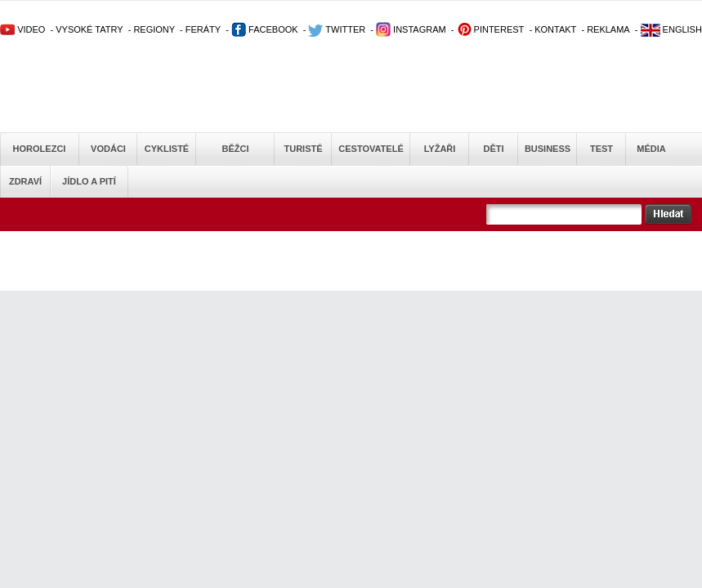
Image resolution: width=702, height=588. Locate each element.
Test (601, 149)
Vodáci (108, 149)
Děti (493, 149)
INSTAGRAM (411, 29)
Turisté (303, 149)
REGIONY (154, 29)
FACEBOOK (265, 29)
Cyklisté (167, 149)
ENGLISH (671, 29)
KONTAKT (555, 29)
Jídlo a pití (89, 181)
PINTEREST (491, 29)
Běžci (236, 149)
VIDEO (22, 29)
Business (548, 149)
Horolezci (40, 149)
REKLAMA (608, 29)
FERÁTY (203, 29)
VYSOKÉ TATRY (89, 29)
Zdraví (25, 181)
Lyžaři (440, 149)
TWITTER (337, 29)
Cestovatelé (371, 149)
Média (651, 149)
